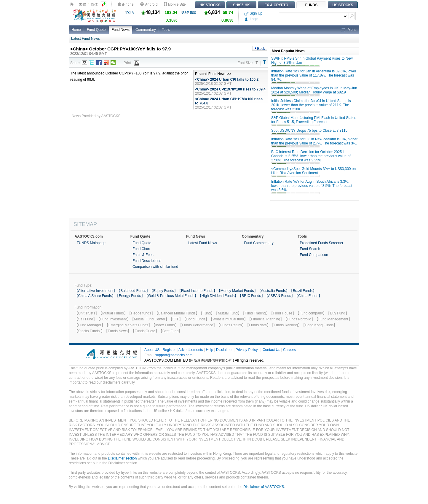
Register (169, 350)
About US (152, 350)
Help (209, 350)
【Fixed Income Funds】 (197, 291)
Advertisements (191, 350)
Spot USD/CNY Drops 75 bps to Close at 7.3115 (309, 131)
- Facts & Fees (142, 255)
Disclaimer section (122, 458)
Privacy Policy (247, 350)
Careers (289, 350)
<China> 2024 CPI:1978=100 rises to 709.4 (230, 89)
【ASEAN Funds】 (280, 296)
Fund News (120, 30)
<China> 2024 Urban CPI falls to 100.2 (227, 80)
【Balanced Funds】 (133, 291)
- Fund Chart (140, 249)
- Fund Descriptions (146, 261)
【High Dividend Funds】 (218, 296)
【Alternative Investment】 (96, 291)
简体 (94, 4)
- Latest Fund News (202, 243)
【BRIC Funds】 (251, 296)
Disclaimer (224, 350)
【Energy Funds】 (130, 296)
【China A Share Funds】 (95, 296)
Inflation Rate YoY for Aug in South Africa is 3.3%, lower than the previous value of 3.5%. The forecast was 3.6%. (312, 186)
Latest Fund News (86, 39)
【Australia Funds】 (273, 291)
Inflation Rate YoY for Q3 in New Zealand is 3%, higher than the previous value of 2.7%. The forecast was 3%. (314, 141)
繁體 (82, 4)
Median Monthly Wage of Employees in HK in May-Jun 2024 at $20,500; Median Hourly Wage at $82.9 (314, 90)
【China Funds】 (308, 296)
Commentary (146, 30)
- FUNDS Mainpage (90, 243)
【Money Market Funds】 (237, 291)
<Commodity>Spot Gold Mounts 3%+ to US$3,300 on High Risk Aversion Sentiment (313, 171)
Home (76, 30)
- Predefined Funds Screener (320, 243)
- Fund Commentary (258, 243)
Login (251, 19)
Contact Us (271, 350)
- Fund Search (309, 249)
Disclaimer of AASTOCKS (264, 487)
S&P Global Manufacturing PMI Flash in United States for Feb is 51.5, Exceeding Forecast (314, 120)
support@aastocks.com (174, 355)
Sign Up (253, 13)
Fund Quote (96, 30)
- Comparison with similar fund (154, 267)
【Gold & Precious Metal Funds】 (171, 296)
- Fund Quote (141, 243)
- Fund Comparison (313, 255)
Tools (166, 30)
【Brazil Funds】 (303, 291)
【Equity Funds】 (164, 291)
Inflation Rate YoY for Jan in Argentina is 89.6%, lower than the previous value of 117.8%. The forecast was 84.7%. (314, 75)
